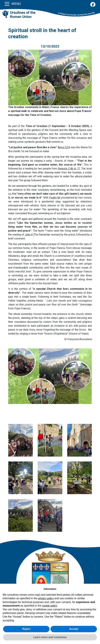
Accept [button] (74, 629)
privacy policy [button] (46, 598)
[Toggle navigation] (7, 4)
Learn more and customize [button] (50, 637)
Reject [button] (26, 629)
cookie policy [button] (50, 606)
